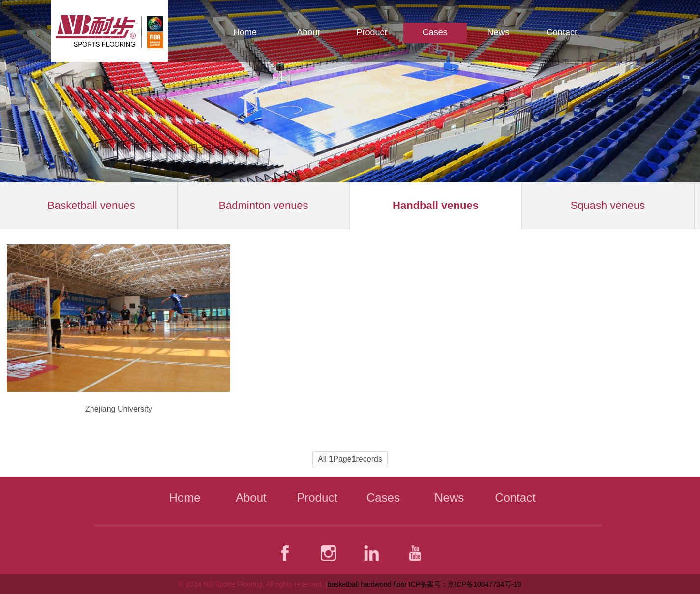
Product (371, 32)
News (499, 32)
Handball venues (436, 205)
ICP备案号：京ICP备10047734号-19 (465, 584)
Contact (562, 32)
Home (245, 32)
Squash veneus (608, 205)
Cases (435, 32)
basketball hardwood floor (367, 584)
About (308, 32)
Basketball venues (91, 205)
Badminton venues (263, 205)
